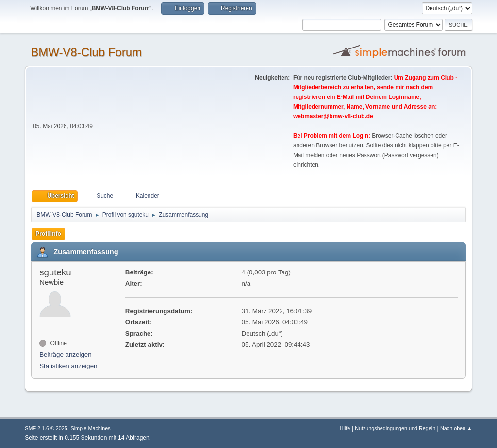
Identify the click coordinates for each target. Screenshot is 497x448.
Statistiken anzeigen (68, 366)
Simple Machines (91, 428)
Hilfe (345, 428)
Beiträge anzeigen (65, 355)
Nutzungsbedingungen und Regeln (395, 428)
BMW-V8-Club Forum (86, 52)
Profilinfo (48, 234)
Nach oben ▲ (456, 428)
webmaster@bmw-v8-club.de (333, 116)
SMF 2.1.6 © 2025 (46, 428)
